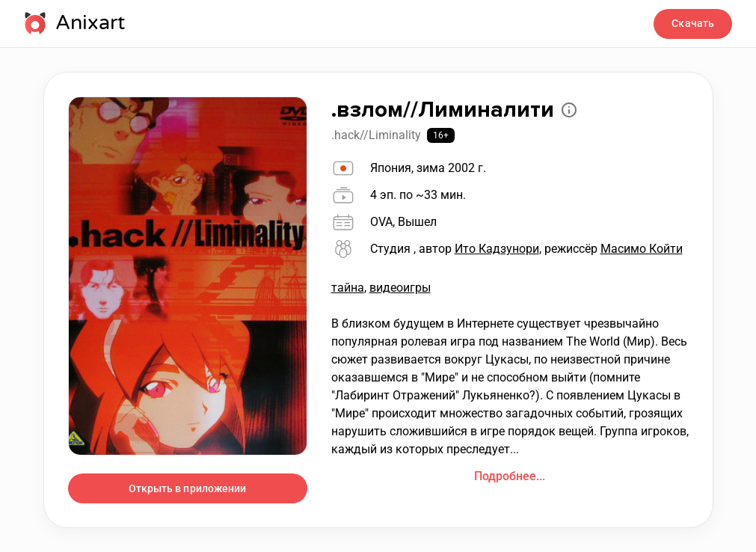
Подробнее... (510, 476)
